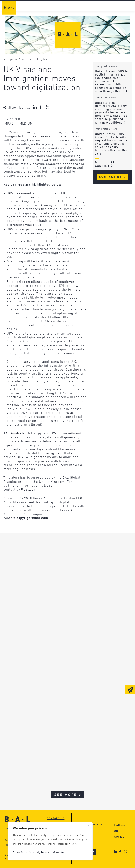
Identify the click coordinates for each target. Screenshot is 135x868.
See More (68, 795)
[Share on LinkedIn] (35, 107)
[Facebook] (120, 852)
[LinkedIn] (116, 852)
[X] (126, 852)
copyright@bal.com (32, 518)
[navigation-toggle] (130, 7)
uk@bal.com (27, 490)
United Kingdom (38, 59)
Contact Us (113, 177)
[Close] (89, 826)
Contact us (56, 819)
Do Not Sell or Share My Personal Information (39, 853)
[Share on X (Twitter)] (48, 107)
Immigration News (14, 59)
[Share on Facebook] (41, 107)
